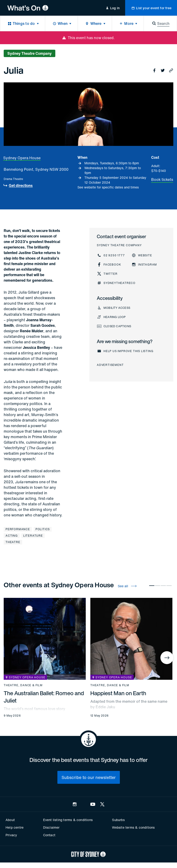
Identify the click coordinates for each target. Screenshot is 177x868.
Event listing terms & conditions (68, 820)
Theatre (13, 542)
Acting (12, 536)
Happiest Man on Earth (118, 693)
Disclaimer (51, 827)
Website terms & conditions (133, 827)
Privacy (11, 835)
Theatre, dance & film (23, 685)
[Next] (167, 658)
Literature (33, 536)
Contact (49, 835)
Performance (18, 529)
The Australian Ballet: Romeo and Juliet (44, 697)
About (10, 820)
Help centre (15, 827)
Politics (43, 529)
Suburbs (118, 820)
